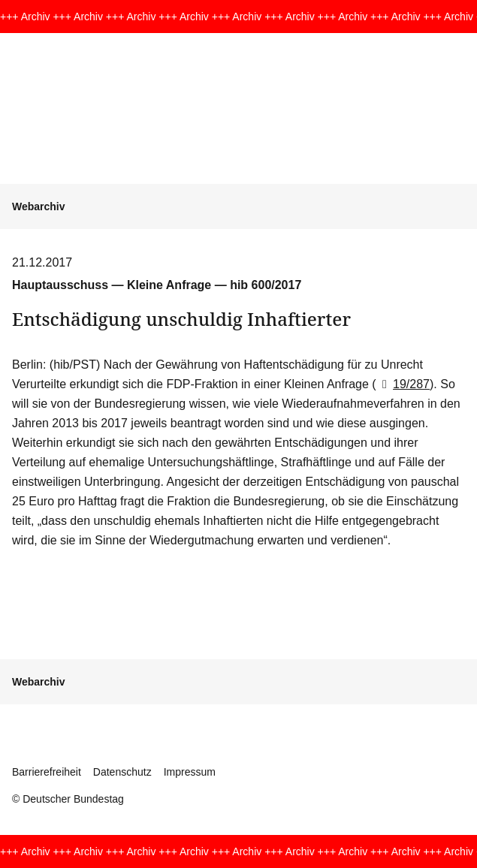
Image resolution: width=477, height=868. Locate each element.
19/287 (403, 384)
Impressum (190, 772)
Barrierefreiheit (47, 772)
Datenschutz (122, 772)
